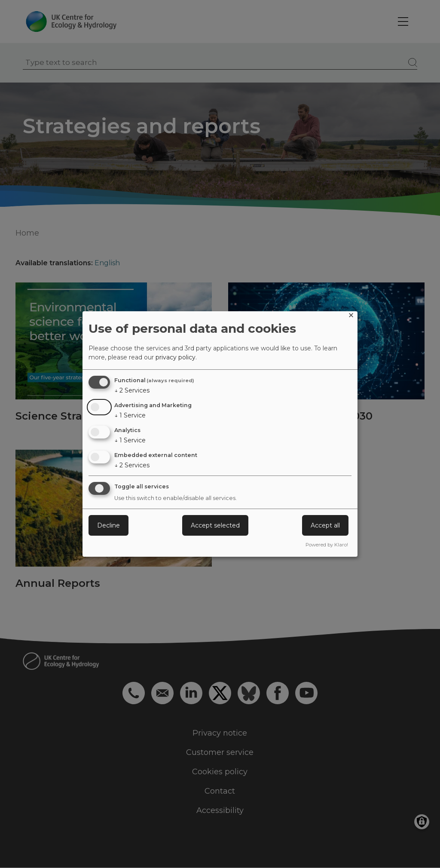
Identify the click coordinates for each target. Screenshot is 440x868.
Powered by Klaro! (327, 545)
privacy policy (176, 357)
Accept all (325, 525)
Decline (108, 525)
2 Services (132, 390)
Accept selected (215, 525)
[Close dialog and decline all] (351, 317)
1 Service (130, 415)
